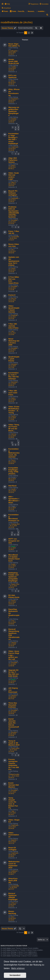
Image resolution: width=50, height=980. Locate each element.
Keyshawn (15, 99)
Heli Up (14, 434)
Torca (13, 460)
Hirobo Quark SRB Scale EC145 (14, 61)
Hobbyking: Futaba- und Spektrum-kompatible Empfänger (13, 577)
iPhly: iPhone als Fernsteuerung (14, 92)
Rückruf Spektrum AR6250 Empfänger (13, 896)
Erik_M (13, 298)
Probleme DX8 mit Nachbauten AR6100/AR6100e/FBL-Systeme (14, 212)
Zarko (13, 398)
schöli (13, 268)
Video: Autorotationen (14, 835)
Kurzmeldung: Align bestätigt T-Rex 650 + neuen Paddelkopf (13, 139)
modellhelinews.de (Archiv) (17, 22)
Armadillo (14, 220)
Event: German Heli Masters (14, 785)
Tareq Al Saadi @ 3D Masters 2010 (14, 743)
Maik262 (14, 840)
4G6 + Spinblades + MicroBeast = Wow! (14, 500)
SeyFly (13, 416)
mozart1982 (15, 237)
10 (18, 535)
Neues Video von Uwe (14, 245)
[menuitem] (7, 4)
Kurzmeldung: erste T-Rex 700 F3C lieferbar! (14, 376)
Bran (13, 81)
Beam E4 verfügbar (12, 849)
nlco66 (13, 489)
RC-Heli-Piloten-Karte (14, 596)
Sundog (14, 119)
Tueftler (14, 67)
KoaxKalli (14, 315)
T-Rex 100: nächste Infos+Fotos (13, 326)
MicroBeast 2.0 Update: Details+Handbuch (14, 558)
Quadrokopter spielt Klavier (14, 359)
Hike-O (13, 182)
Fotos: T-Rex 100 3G (14, 232)
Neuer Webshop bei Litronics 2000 (14, 342)
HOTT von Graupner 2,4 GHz (14, 541)
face (13, 917)
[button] (32, 33)
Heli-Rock (12, 486)
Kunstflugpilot (13, 51)
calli (12, 331)
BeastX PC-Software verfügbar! (13, 193)
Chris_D (14, 903)
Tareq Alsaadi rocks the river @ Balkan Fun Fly (13, 803)
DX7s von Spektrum (12, 76)
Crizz (13, 621)
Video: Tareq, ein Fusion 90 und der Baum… (14, 428)
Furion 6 (12, 295)
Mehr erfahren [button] (18, 968)
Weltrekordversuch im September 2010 (14, 865)
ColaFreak (15, 147)
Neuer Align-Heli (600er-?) (14, 45)
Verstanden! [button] (15, 975)
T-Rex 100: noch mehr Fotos (13, 393)
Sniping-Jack (15, 524)
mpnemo (14, 695)
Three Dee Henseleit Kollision (13, 705)
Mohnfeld (14, 382)
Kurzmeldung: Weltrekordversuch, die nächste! (14, 453)
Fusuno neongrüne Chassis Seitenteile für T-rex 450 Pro (14, 764)
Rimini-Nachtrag (12, 912)
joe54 (13, 165)
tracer (13, 546)
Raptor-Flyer (15, 584)
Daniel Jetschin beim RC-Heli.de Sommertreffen (14, 724)
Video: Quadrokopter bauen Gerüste (14, 309)
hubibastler (15, 198)
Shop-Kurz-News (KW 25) (13, 881)
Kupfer (13, 564)
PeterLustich (15, 748)
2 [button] (29, 33)
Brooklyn (14, 732)
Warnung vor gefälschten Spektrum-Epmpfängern (14, 111)
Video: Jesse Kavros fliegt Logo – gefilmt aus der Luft (14, 655)
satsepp (14, 643)
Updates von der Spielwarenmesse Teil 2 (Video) (14, 261)
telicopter (14, 364)
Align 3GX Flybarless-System (13, 160)
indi (12, 250)
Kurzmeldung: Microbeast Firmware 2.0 (14, 518)
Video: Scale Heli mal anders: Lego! (14, 176)
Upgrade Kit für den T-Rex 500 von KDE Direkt (14, 673)
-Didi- (13, 811)
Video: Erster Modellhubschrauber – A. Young (14, 410)
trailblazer (14, 871)
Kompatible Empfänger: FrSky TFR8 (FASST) (13, 471)
